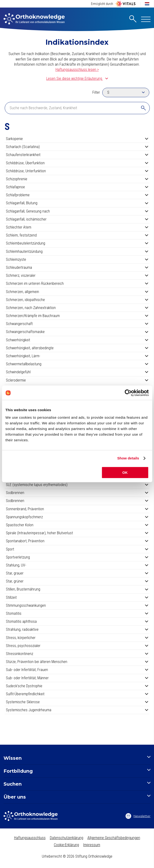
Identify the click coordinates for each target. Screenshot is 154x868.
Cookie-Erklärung (66, 845)
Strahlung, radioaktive (77, 629)
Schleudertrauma (77, 267)
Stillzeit (77, 597)
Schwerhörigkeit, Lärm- (77, 356)
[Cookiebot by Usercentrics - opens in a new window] (128, 393)
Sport (77, 549)
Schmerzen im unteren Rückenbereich (77, 283)
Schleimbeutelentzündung (77, 243)
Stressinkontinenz (77, 654)
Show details (128, 458)
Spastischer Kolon (77, 525)
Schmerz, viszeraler (77, 275)
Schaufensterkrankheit (77, 155)
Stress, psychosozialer (77, 646)
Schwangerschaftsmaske (77, 332)
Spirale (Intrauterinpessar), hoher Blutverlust (77, 533)
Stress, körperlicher (77, 638)
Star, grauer (77, 573)
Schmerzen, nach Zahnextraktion (77, 308)
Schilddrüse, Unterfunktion (77, 171)
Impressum (92, 845)
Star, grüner (77, 581)
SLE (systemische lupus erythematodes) (77, 485)
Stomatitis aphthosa (77, 621)
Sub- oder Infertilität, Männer (77, 678)
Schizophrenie (77, 179)
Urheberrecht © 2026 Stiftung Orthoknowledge (77, 856)
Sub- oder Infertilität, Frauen (77, 670)
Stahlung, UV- (77, 565)
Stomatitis (77, 613)
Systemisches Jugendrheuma (77, 710)
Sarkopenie (77, 139)
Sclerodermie (77, 380)
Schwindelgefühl (77, 372)
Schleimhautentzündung (77, 251)
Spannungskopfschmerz (77, 517)
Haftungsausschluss (30, 838)
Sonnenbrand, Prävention (77, 509)
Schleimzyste (77, 259)
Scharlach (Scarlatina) (77, 147)
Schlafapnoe (77, 187)
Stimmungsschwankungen (77, 605)
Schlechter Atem (77, 227)
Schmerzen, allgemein (77, 292)
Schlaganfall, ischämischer (77, 219)
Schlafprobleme (77, 195)
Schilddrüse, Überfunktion (77, 163)
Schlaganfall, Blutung (77, 203)
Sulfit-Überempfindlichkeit (77, 694)
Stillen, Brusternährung (77, 589)
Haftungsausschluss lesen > (77, 70)
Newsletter (138, 816)
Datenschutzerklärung (67, 838)
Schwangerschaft (77, 324)
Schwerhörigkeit (77, 340)
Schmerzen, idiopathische (77, 300)
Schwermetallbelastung (77, 364)
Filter (96, 92)
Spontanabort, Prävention (77, 541)
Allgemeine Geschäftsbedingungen (114, 838)
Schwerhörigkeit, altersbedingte (77, 348)
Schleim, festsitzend (77, 235)
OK (125, 472)
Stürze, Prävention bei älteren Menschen (77, 662)
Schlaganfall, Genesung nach (77, 211)
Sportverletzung (77, 557)
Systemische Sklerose (77, 702)
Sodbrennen (77, 493)
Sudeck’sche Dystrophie (77, 686)
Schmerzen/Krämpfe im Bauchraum (77, 316)
